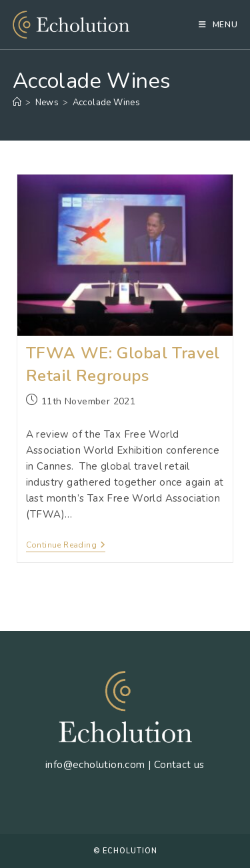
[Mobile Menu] (218, 25)
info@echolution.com (95, 765)
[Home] (17, 103)
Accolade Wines (107, 103)
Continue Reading (66, 546)
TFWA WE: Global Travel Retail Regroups (123, 364)
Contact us (179, 765)
